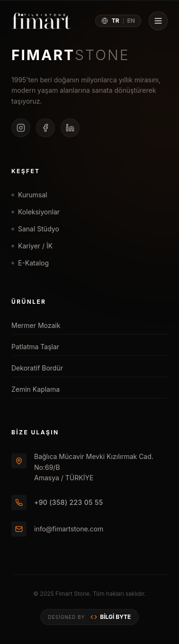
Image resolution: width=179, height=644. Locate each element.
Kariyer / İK (32, 246)
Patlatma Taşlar (88, 347)
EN (131, 21)
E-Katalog (30, 263)
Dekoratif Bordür (88, 368)
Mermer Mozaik (88, 325)
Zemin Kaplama (88, 389)
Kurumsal (29, 195)
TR (116, 21)
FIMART (71, 55)
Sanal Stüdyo (35, 229)
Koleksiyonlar (36, 212)
